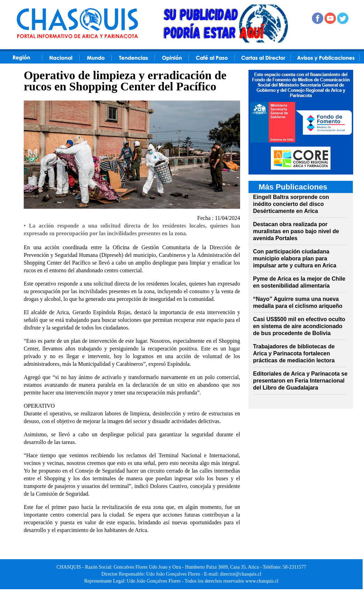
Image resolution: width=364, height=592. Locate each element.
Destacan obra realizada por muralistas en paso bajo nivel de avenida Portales (296, 231)
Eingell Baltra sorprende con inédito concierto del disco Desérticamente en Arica (291, 204)
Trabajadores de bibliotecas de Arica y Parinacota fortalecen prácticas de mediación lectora (294, 353)
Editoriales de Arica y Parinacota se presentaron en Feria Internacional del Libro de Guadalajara (300, 381)
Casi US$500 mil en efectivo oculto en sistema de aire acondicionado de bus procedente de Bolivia (299, 326)
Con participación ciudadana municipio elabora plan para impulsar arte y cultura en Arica (295, 258)
